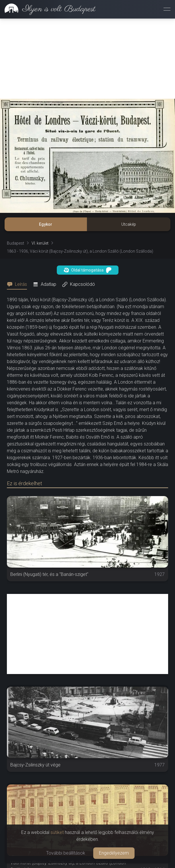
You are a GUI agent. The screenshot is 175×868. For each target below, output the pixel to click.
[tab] (19, 284)
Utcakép (129, 224)
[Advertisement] (87, 59)
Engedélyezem (114, 853)
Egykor (46, 224)
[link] (48, 9)
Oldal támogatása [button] (88, 270)
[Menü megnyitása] (167, 9)
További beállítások (66, 853)
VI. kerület (40, 243)
